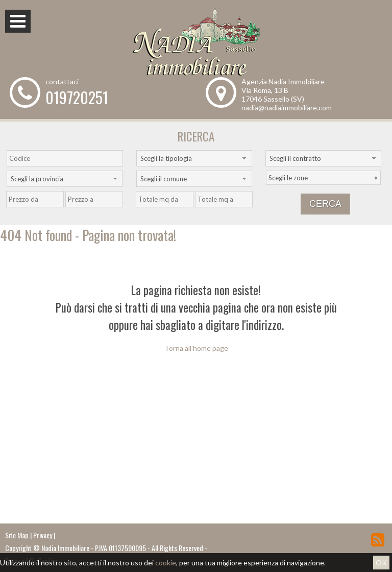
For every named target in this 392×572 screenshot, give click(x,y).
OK (381, 563)
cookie (166, 563)
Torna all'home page (196, 348)
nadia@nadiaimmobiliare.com (287, 108)
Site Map (17, 535)
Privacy (43, 535)
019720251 (77, 97)
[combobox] (194, 158)
